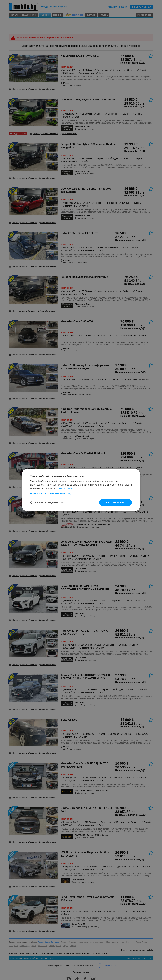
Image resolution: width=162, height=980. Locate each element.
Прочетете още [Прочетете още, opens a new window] (65, 488)
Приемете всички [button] (115, 502)
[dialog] (81, 490)
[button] (81, 494)
